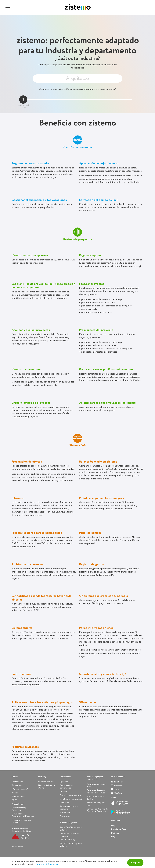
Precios (15, 793)
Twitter (116, 789)
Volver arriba (17, 847)
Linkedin (116, 786)
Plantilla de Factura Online (46, 787)
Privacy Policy (18, 804)
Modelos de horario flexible (96, 798)
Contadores (65, 816)
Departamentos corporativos (67, 787)
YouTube (117, 793)
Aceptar (135, 863)
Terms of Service (19, 797)
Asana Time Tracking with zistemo (71, 829)
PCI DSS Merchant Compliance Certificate (22, 830)
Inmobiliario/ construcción (71, 799)
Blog (113, 837)
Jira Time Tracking (68, 840)
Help (113, 826)
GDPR (14, 800)
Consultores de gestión (70, 795)
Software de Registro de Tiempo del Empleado (97, 810)
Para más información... (48, 864)
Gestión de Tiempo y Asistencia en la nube (96, 792)
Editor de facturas (46, 782)
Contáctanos (17, 782)
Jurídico (63, 792)
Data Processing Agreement (19, 809)
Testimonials (17, 785)
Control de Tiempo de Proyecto (69, 835)
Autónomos (65, 813)
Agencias (64, 782)
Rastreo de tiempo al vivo (96, 804)
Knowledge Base (119, 829)
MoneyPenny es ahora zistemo (21, 821)
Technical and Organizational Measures (23, 815)
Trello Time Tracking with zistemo (71, 845)
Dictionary (116, 833)
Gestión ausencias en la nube (97, 785)
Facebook (117, 782)
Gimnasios (64, 803)
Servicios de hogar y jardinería (69, 808)
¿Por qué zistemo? (20, 789)
